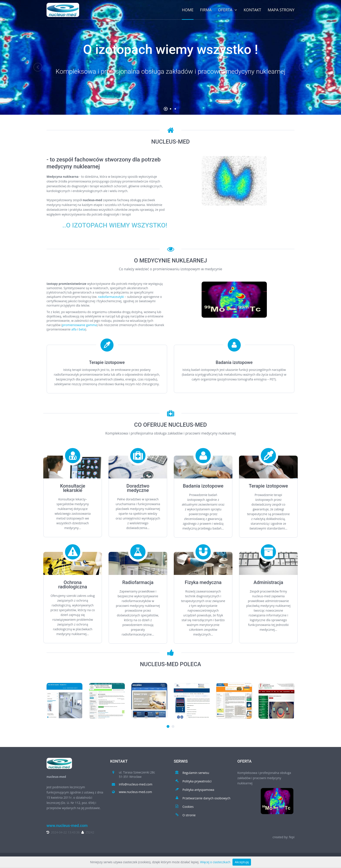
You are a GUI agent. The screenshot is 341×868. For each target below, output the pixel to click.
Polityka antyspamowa (198, 790)
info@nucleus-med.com (136, 784)
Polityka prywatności (197, 781)
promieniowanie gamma (79, 325)
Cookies (188, 807)
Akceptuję (242, 862)
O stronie (189, 815)
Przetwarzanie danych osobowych (206, 798)
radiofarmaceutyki (111, 297)
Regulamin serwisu (196, 773)
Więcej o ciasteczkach (215, 862)
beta (82, 329)
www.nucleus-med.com (135, 792)
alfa (74, 329)
